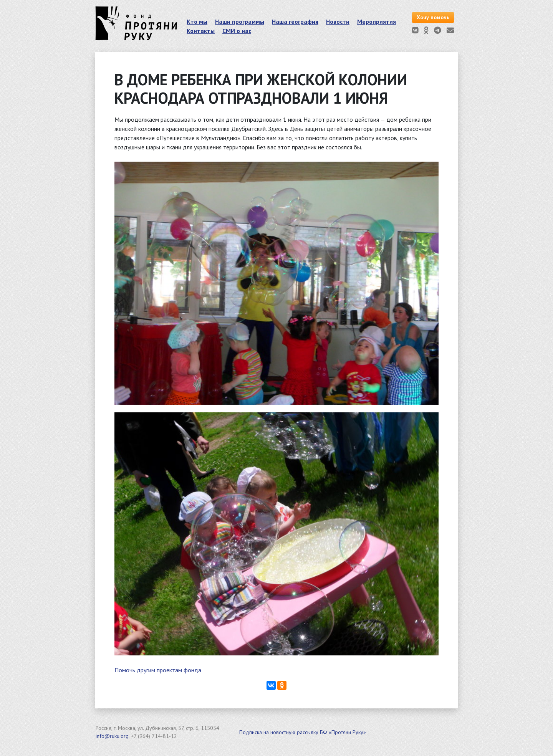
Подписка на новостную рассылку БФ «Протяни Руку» (303, 732)
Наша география (295, 22)
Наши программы (240, 22)
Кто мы (197, 22)
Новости (338, 22)
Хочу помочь (433, 17)
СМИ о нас (237, 31)
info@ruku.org (112, 736)
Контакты (201, 31)
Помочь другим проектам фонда (158, 670)
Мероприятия (377, 22)
